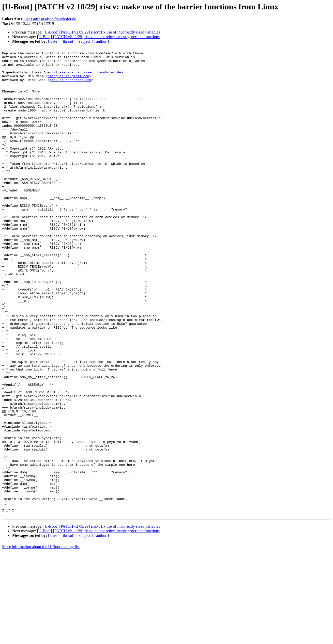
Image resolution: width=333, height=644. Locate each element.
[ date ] (54, 41)
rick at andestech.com (70, 86)
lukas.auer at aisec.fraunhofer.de (50, 19)
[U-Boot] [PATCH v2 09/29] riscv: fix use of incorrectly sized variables (102, 32)
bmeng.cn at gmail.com (68, 81)
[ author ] (101, 41)
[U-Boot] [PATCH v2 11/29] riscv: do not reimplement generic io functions (98, 37)
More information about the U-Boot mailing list (41, 640)
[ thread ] (68, 41)
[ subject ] (85, 41)
